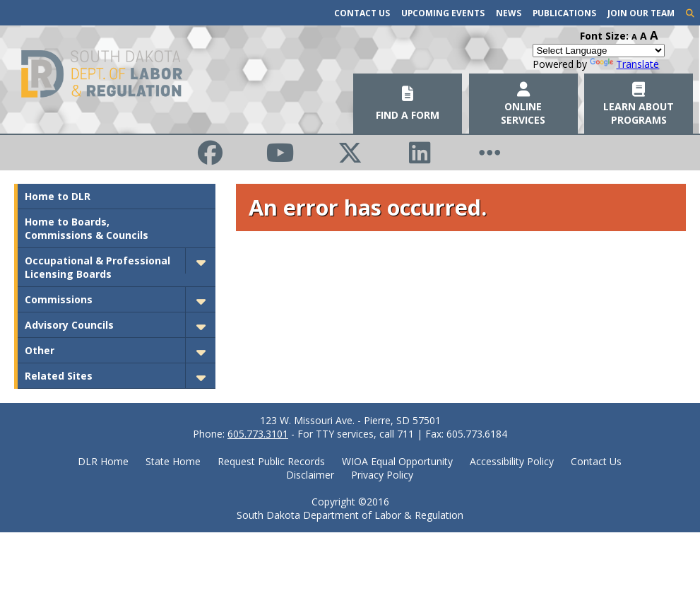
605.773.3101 (258, 434)
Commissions (59, 299)
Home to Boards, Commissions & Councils (87, 228)
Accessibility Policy (512, 461)
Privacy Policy (382, 475)
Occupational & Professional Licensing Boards (97, 267)
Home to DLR (58, 196)
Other (40, 350)
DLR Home (103, 461)
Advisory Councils (69, 325)
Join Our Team (641, 13)
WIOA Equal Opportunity (397, 461)
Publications (564, 13)
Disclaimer (310, 475)
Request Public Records (271, 461)
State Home (173, 461)
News (509, 13)
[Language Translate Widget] (599, 51)
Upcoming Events (443, 13)
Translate (624, 64)
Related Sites (59, 376)
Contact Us (362, 13)
